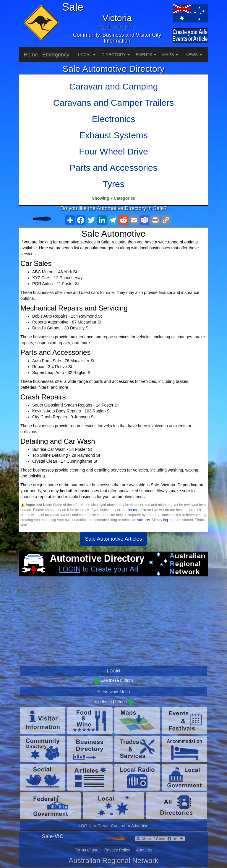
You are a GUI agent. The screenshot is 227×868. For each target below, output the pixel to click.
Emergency (56, 55)
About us (144, 850)
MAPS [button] (170, 55)
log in (167, 520)
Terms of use (87, 850)
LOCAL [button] (87, 55)
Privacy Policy (117, 850)
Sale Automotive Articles (113, 539)
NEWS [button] (194, 55)
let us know (137, 510)
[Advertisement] (113, 624)
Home (31, 55)
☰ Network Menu (113, 692)
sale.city (143, 520)
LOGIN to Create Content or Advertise (113, 826)
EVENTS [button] (146, 55)
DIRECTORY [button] (116, 55)
